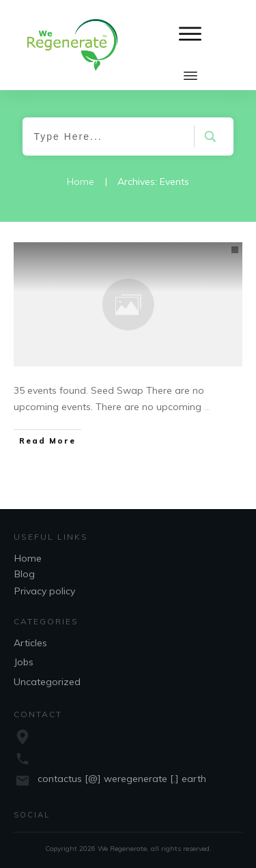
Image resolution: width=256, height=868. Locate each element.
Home (28, 558)
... (207, 407)
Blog (25, 574)
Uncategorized (47, 682)
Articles (30, 643)
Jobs (24, 662)
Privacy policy (45, 591)
